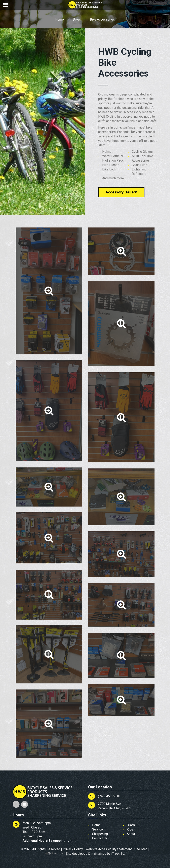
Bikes (77, 19)
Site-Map (141, 849)
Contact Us (100, 838)
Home (60, 19)
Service (97, 829)
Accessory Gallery (121, 192)
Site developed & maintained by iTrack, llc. (95, 854)
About (131, 834)
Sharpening (100, 834)
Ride (130, 829)
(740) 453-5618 (109, 796)
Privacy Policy (73, 849)
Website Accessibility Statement (109, 849)
